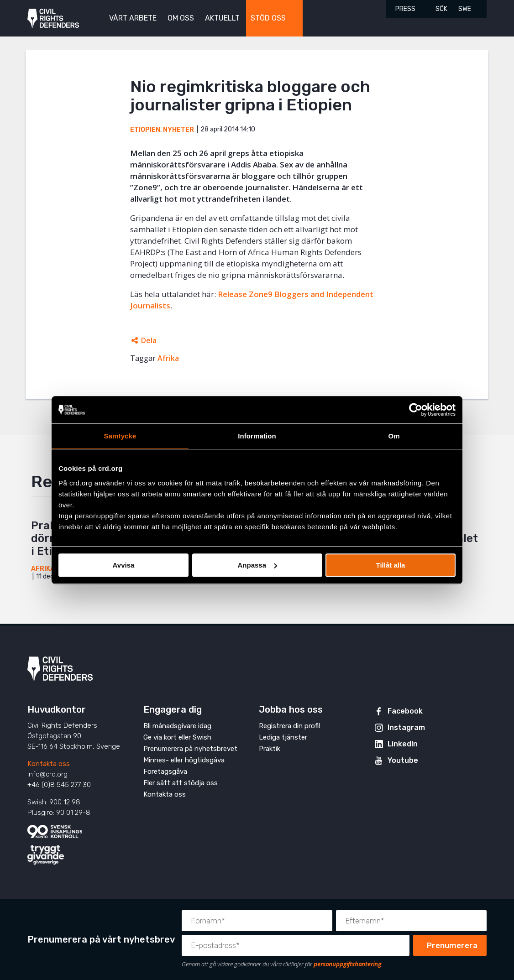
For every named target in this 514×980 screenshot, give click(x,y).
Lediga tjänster (283, 737)
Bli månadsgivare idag (177, 726)
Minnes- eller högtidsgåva (184, 760)
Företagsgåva (165, 771)
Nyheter (178, 130)
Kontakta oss (49, 764)
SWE (465, 9)
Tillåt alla (391, 565)
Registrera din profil (289, 726)
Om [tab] (394, 436)
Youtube (403, 760)
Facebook (405, 711)
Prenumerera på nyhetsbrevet (190, 749)
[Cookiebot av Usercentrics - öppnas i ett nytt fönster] (416, 410)
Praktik (270, 749)
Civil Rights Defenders (53, 18)
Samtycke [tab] (120, 436)
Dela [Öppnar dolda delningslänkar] (149, 340)
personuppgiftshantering (347, 964)
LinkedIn (403, 744)
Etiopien (145, 130)
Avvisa (124, 565)
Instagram (406, 727)
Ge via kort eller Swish (177, 737)
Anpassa (257, 565)
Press (405, 9)
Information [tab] (257, 436)
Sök (441, 9)
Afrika (168, 358)
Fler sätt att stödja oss (181, 783)
